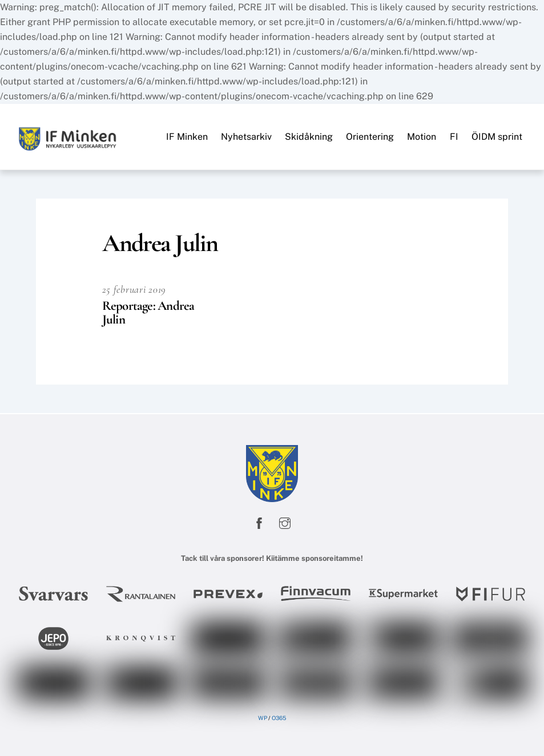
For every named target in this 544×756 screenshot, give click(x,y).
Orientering (370, 137)
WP (263, 718)
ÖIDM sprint (497, 137)
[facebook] (259, 522)
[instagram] (285, 522)
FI (454, 137)
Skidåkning (309, 137)
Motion (422, 137)
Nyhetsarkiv (246, 137)
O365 (279, 718)
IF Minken (187, 137)
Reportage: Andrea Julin (148, 312)
